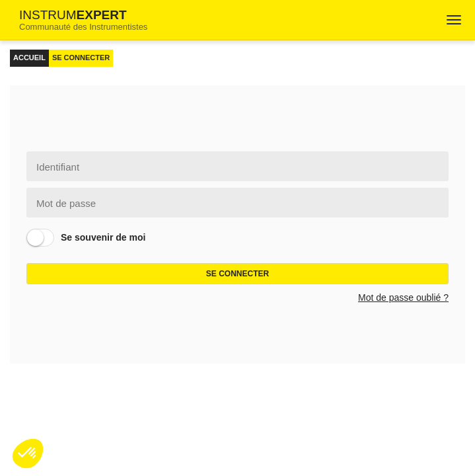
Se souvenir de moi (103, 237)
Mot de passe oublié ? (403, 297)
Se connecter (237, 274)
